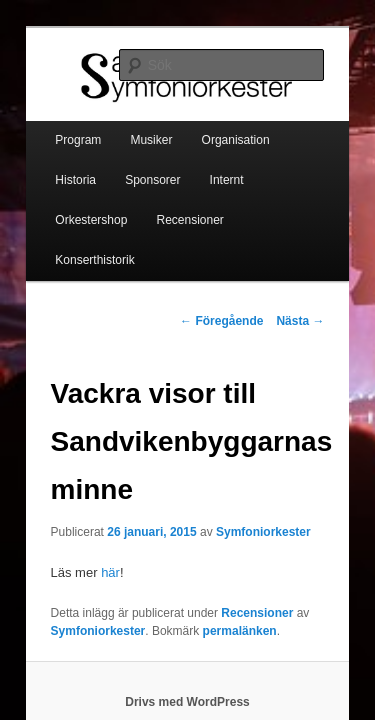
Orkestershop (217, 167)
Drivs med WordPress (187, 649)
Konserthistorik (169, 207)
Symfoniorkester (241, 479)
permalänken (218, 578)
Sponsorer (60, 167)
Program (56, 127)
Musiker (129, 127)
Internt (135, 167)
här (88, 519)
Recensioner (66, 207)
